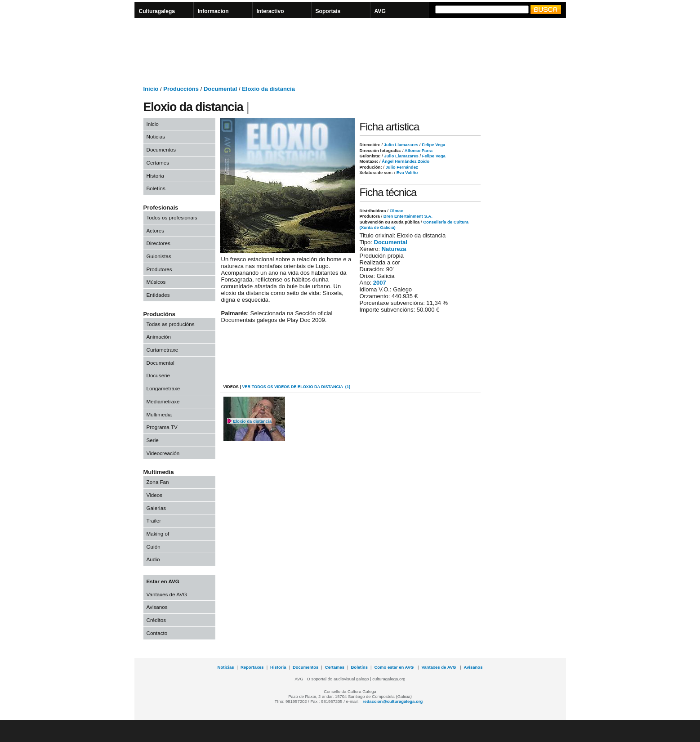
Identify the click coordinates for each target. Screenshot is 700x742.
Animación (159, 337)
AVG (380, 11)
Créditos (156, 620)
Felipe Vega (433, 145)
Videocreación (163, 453)
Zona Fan (158, 482)
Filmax (396, 211)
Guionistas (159, 256)
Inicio (151, 89)
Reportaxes (252, 667)
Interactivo (270, 11)
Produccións (181, 89)
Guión (154, 547)
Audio (153, 559)
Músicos (156, 282)
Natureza (394, 249)
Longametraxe (163, 388)
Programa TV (162, 427)
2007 (380, 283)
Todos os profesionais (172, 217)
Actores (156, 230)
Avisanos (157, 607)
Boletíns (156, 188)
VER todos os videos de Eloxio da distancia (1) (296, 387)
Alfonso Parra (418, 150)
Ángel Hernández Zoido (405, 161)
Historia (156, 176)
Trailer (154, 521)
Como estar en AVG (395, 667)
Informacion (213, 11)
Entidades (158, 295)
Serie (153, 440)
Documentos (161, 150)
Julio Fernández (401, 167)
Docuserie (158, 375)
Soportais (328, 11)
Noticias (156, 136)
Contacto (157, 633)
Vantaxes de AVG (167, 594)
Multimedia (159, 414)
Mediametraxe (163, 401)
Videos (155, 495)
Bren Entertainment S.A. (408, 216)
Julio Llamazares (400, 145)
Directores (158, 243)
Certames (158, 163)
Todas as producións (171, 324)
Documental (220, 89)
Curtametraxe (163, 350)
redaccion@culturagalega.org (393, 701)
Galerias (156, 508)
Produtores (159, 269)
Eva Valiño (406, 172)
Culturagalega (157, 11)
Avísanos (473, 667)
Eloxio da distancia (268, 89)
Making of (158, 534)
